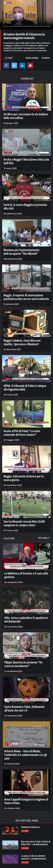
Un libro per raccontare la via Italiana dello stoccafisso (26, 116)
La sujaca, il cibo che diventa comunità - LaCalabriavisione (33, 857)
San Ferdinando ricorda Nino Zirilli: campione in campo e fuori (24, 523)
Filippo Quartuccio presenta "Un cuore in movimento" (23, 664)
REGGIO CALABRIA (32, 58)
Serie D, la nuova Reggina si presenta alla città (25, 206)
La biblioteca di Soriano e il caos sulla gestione (26, 575)
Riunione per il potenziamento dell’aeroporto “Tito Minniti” (21, 252)
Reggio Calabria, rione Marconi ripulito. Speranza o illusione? (22, 342)
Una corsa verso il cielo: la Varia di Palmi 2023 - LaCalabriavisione (36, 843)
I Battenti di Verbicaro (30, 827)
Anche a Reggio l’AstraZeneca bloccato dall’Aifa (26, 161)
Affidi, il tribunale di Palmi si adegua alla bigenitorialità (25, 387)
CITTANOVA (46, 58)
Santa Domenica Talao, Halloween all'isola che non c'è (24, 708)
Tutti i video (44, 538)
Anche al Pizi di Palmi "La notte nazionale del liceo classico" (22, 433)
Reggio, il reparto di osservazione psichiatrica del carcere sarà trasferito (26, 297)
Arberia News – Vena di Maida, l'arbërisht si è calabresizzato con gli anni (26, 755)
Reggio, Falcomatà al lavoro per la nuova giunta (24, 478)
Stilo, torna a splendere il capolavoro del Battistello (26, 619)
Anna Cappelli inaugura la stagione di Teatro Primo (26, 801)
